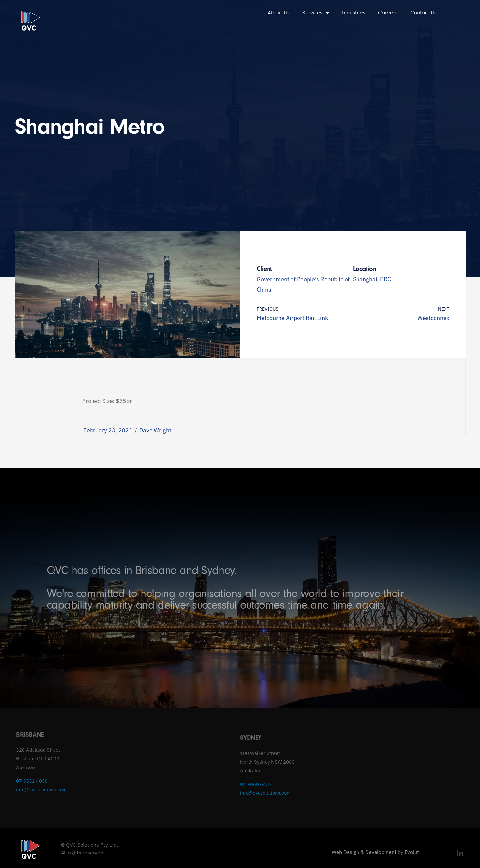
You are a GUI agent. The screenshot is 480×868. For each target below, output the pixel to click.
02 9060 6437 (256, 784)
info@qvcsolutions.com (41, 790)
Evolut (412, 852)
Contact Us (423, 13)
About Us (279, 13)
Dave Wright (155, 430)
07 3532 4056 (32, 781)
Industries (354, 13)
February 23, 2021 (108, 430)
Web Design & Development (364, 852)
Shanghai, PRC (372, 279)
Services (316, 13)
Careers (388, 13)
